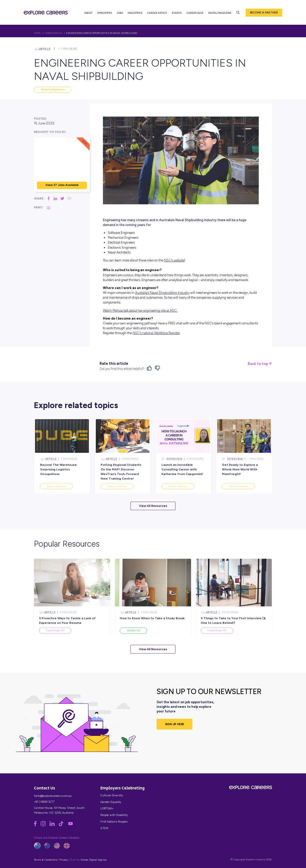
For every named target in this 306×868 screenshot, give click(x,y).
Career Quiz (195, 13)
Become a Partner (264, 12)
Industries (135, 13)
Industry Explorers (53, 89)
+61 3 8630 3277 (44, 802)
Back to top (260, 364)
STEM (104, 828)
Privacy (64, 860)
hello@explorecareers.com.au (53, 796)
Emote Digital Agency (94, 860)
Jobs (120, 13)
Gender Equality (111, 802)
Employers (105, 13)
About (88, 13)
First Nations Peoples (114, 822)
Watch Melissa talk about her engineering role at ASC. (140, 311)
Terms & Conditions (46, 860)
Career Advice (157, 13)
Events (177, 13)
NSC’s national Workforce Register (156, 333)
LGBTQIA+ (107, 808)
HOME (37, 33)
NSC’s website (174, 260)
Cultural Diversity (112, 795)
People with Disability (114, 815)
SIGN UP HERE (175, 724)
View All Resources (153, 506)
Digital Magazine (220, 13)
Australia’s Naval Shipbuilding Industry (162, 293)
